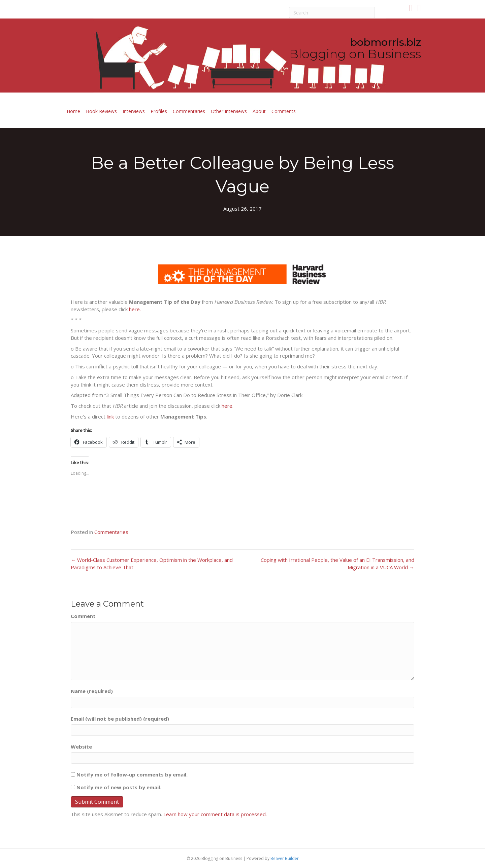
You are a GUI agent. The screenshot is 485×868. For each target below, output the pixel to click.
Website (81, 747)
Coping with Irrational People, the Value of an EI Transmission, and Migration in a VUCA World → (337, 564)
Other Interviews (229, 111)
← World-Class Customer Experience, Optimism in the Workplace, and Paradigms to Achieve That (152, 564)
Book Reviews (101, 111)
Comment (83, 616)
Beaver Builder (285, 858)
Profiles (159, 111)
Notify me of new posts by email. (119, 787)
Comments (284, 111)
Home (73, 111)
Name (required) (92, 691)
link (110, 417)
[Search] (332, 12)
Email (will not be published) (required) (120, 719)
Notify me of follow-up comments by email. (132, 774)
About (259, 111)
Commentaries (189, 111)
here (227, 406)
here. (135, 309)
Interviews (134, 111)
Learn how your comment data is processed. (215, 814)
